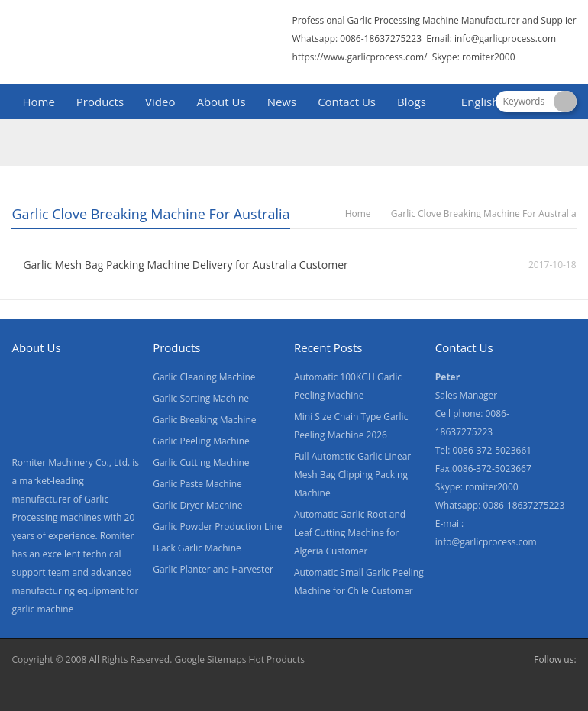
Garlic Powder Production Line (217, 527)
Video (160, 102)
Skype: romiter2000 (474, 57)
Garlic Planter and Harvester (213, 569)
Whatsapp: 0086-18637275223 (357, 39)
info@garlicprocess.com (505, 39)
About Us (221, 102)
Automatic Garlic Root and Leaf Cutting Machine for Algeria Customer (350, 533)
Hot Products (277, 659)
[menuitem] (473, 103)
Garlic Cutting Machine (201, 462)
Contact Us (347, 102)
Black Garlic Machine (197, 548)
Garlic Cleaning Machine (204, 377)
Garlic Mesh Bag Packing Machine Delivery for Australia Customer (185, 265)
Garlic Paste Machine (197, 484)
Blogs (412, 102)
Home (38, 102)
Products (100, 102)
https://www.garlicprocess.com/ (360, 57)
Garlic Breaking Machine (204, 420)
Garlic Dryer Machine (197, 505)
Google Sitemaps (210, 659)
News (282, 102)
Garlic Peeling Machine (201, 441)
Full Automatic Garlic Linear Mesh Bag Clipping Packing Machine (352, 475)
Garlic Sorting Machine (201, 398)
